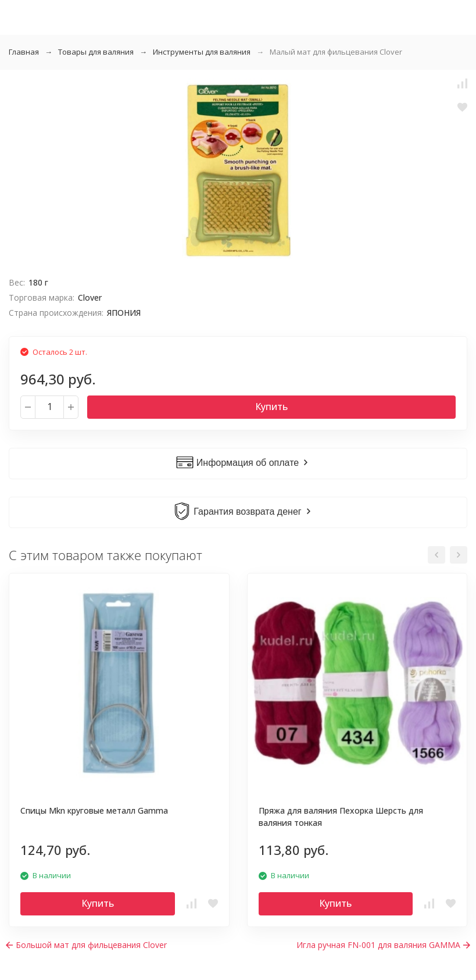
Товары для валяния (96, 52)
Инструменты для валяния (202, 52)
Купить (271, 407)
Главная (24, 52)
